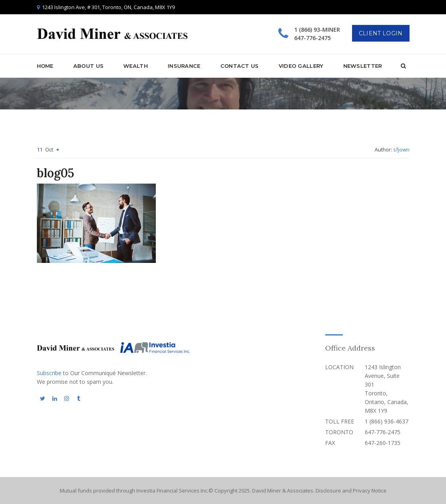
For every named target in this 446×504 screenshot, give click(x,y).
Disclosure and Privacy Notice (351, 491)
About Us (88, 66)
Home (45, 66)
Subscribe (49, 373)
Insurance (184, 66)
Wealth (136, 66)
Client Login (381, 33)
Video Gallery (301, 66)
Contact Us (240, 66)
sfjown (401, 149)
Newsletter (363, 66)
